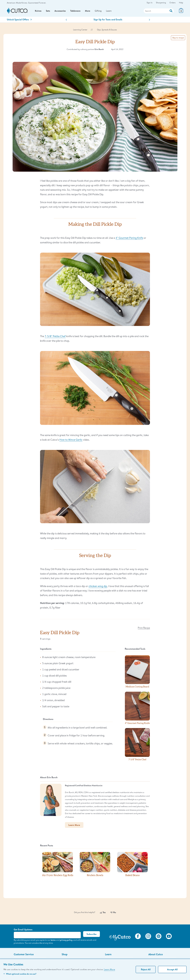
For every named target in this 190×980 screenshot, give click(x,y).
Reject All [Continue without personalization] (146, 969)
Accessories (61, 12)
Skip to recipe (178, 39)
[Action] (171, 11)
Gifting (100, 12)
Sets (48, 12)
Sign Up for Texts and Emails (108, 21)
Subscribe (91, 935)
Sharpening (161, 3)
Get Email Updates (23, 931)
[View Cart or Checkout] (181, 13)
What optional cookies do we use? (20, 974)
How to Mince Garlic (71, 441)
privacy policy (66, 941)
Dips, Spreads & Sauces (107, 31)
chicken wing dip (98, 587)
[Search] (159, 12)
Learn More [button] (74, 827)
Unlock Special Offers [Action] (19, 21)
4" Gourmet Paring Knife (129, 239)
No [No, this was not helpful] (113, 914)
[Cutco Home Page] (17, 12)
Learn (111, 12)
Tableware (76, 12)
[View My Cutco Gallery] (120, 938)
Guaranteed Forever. (37, 3)
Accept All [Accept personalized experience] (172, 969)
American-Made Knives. (17, 3)
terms (53, 941)
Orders (172, 3)
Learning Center (80, 31)
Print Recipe (144, 629)
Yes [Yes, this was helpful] (103, 914)
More (89, 12)
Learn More (109, 969)
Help (181, 3)
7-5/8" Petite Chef (55, 338)
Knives (38, 12)
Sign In (150, 3)
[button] (66, 21)
